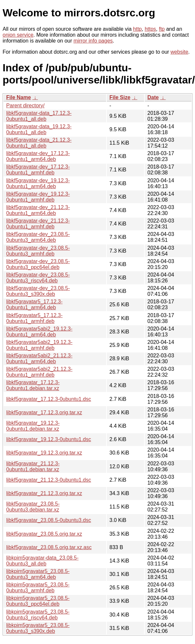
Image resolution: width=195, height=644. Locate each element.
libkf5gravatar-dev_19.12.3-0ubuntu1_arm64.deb (38, 183)
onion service (18, 35)
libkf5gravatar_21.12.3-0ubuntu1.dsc (49, 480)
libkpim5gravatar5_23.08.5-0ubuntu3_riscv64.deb (38, 615)
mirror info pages (93, 41)
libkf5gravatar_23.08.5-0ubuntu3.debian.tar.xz (33, 507)
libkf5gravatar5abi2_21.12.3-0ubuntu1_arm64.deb (39, 358)
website (179, 52)
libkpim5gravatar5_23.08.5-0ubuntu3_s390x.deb (38, 628)
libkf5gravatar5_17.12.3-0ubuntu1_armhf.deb (34, 318)
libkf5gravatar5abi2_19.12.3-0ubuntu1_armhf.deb (39, 345)
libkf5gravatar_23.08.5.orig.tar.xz (44, 534)
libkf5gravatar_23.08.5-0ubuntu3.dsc (49, 520)
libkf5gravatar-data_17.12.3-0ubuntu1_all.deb (39, 116)
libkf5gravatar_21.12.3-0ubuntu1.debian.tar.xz (33, 466)
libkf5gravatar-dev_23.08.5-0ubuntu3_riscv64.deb (38, 278)
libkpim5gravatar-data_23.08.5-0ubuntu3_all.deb (42, 561)
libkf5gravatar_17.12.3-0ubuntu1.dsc (49, 399)
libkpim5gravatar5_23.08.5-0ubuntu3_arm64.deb (38, 574)
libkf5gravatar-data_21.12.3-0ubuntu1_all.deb (39, 143)
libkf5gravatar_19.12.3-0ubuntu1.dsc (49, 439)
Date (153, 97)
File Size (120, 97)
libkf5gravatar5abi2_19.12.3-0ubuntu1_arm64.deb (39, 332)
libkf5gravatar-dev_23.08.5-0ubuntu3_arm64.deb (38, 237)
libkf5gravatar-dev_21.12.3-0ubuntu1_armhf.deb (38, 224)
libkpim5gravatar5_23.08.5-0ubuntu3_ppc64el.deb (38, 601)
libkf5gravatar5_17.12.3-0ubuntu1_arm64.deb (34, 304)
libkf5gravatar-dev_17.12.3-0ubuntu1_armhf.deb (38, 170)
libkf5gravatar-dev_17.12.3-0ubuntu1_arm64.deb (38, 156)
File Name (19, 97)
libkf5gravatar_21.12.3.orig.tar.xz (44, 493)
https (150, 29)
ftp (162, 29)
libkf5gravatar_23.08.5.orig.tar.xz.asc (49, 547)
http (137, 29)
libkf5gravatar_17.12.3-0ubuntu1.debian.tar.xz (33, 385)
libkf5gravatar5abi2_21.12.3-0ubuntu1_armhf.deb (39, 372)
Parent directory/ (25, 106)
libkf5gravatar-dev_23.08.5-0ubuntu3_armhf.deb (38, 251)
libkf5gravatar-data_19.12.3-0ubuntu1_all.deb (39, 129)
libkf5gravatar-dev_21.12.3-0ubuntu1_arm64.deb (38, 210)
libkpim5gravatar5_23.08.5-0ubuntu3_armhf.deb (38, 588)
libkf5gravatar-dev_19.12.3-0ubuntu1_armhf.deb (38, 197)
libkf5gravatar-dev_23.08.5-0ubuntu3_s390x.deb (38, 291)
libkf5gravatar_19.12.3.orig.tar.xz (44, 453)
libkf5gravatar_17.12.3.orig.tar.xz (44, 412)
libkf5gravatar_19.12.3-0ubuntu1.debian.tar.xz (33, 426)
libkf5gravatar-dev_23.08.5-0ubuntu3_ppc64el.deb (38, 264)
